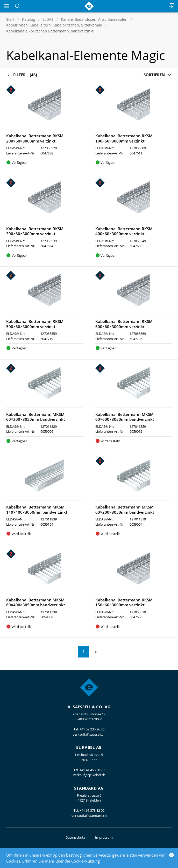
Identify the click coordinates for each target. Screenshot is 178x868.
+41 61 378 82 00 (92, 810)
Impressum (104, 837)
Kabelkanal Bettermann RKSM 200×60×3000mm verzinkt (35, 138)
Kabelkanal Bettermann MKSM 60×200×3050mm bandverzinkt (125, 510)
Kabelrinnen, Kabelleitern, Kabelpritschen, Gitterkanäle (54, 25)
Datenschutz (75, 837)
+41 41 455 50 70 (92, 770)
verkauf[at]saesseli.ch (89, 734)
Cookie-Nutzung (86, 861)
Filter (22, 75)
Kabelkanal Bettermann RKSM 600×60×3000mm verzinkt (124, 324)
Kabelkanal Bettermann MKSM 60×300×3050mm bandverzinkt (36, 417)
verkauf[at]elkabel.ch (89, 775)
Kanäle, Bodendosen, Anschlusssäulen (94, 19)
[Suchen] (17, 6)
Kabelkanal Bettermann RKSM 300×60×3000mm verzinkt (35, 231)
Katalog (29, 19)
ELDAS (48, 19)
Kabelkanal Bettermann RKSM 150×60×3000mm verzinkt (124, 602)
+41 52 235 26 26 (92, 729)
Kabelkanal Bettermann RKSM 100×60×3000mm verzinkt (124, 138)
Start (10, 19)
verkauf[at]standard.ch (89, 816)
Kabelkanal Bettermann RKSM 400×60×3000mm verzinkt (124, 231)
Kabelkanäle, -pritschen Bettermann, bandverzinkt (50, 31)
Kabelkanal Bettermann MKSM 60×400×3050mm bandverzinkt (36, 602)
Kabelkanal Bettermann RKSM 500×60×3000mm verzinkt (35, 324)
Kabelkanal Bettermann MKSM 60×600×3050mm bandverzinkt (125, 417)
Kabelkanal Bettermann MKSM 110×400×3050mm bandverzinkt (37, 510)
